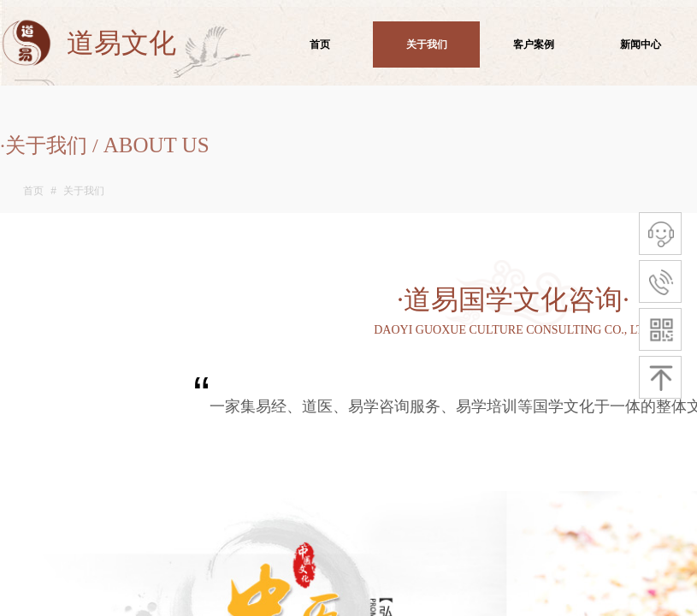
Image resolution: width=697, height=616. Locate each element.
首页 (33, 191)
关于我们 (84, 191)
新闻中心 (641, 44)
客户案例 (534, 44)
